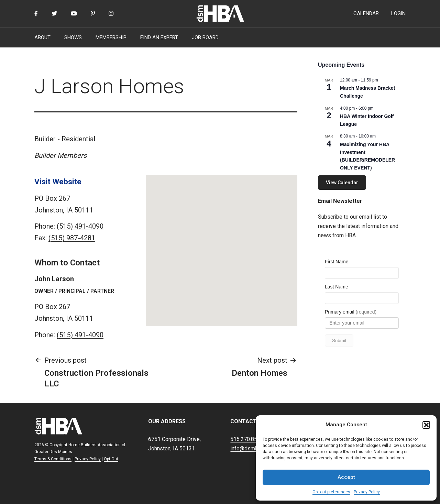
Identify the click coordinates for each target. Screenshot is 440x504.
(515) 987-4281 (72, 238)
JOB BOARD (205, 37)
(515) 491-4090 (80, 226)
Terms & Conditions (53, 459)
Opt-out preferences (331, 492)
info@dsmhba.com (253, 448)
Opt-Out (111, 459)
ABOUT (42, 37)
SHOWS (73, 37)
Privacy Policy (367, 492)
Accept (346, 477)
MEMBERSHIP (111, 37)
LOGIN (398, 13)
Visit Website (58, 182)
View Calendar (342, 183)
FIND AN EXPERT (159, 37)
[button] (426, 425)
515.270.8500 (247, 439)
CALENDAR (366, 13)
